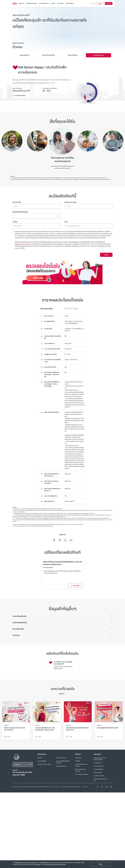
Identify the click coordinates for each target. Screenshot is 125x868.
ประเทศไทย (17, 765)
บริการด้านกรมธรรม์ (99, 766)
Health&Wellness (44, 3)
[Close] (101, 864)
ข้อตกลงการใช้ (55, 787)
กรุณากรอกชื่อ (17, 202)
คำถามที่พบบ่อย (98, 763)
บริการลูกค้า (61, 3)
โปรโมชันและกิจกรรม (31, 3)
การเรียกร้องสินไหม (99, 769)
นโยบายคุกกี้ (85, 787)
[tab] (24, 55)
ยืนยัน (106, 255)
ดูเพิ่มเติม (61, 694)
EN (94, 3)
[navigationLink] (15, 3)
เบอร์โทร (15, 222)
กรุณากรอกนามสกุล (70, 202)
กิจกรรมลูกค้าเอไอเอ (61, 766)
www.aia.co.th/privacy (22, 244)
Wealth (53, 3)
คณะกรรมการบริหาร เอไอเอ (44, 764)
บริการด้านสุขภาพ (98, 772)
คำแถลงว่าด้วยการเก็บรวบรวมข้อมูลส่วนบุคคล (70, 787)
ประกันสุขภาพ (78, 758)
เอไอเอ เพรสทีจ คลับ (61, 758)
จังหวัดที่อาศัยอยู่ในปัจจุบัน (20, 212)
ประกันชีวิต (78, 761)
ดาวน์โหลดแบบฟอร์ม (99, 776)
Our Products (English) (82, 774)
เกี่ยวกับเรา (40, 758)
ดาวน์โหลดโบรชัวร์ (20, 95)
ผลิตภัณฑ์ (21, 3)
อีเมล (66, 222)
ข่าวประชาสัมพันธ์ (42, 761)
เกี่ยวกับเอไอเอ (70, 3)
